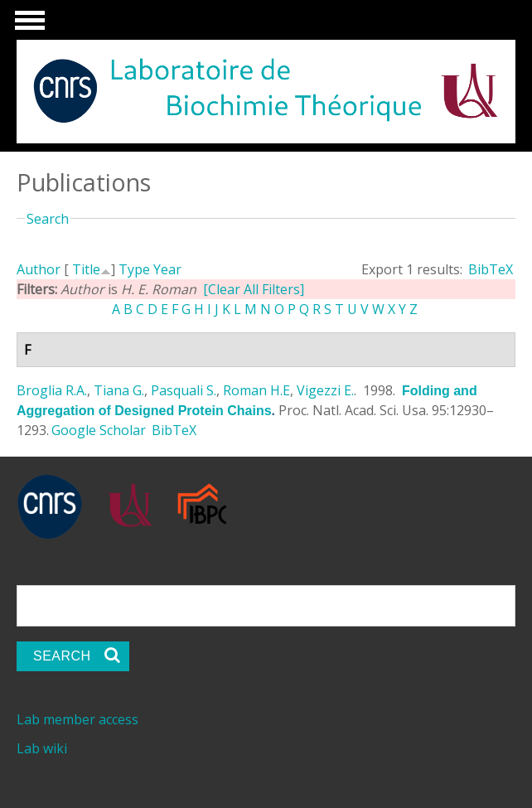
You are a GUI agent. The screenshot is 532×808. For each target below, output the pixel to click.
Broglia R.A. (52, 390)
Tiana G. (119, 390)
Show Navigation (27, 25)
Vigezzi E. (325, 390)
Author (39, 269)
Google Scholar (99, 430)
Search (48, 219)
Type (134, 269)
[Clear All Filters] (254, 289)
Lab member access (77, 719)
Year (167, 269)
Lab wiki (42, 748)
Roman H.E (256, 390)
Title (86, 269)
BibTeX (491, 269)
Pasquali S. (184, 390)
